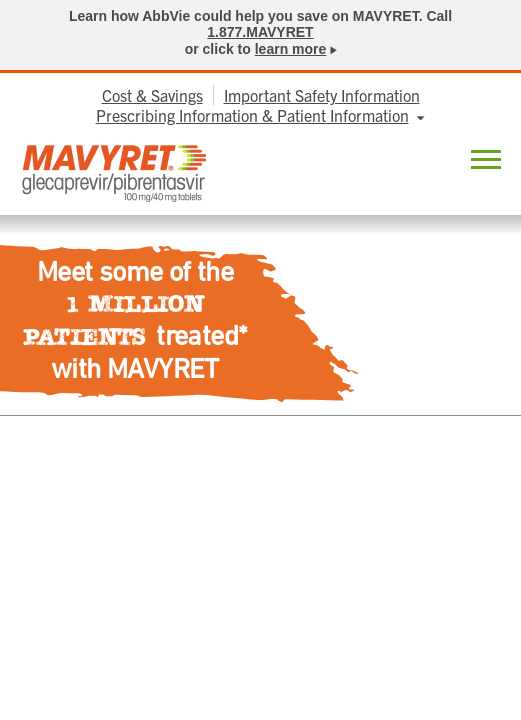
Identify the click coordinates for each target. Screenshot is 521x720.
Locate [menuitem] (435, 161)
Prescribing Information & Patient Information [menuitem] (252, 115)
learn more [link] (291, 49)
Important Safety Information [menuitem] (322, 95)
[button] (486, 162)
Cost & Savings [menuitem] (152, 95)
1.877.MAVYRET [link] (260, 32)
